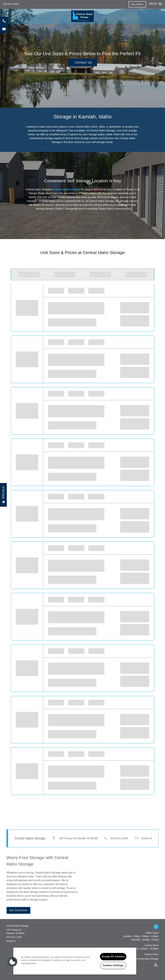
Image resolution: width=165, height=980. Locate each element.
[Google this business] (156, 927)
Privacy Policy (152, 954)
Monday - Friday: (132, 936)
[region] (75, 961)
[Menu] (155, 4)
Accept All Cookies (113, 957)
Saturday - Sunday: (141, 940)
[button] (137, 4)
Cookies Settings (113, 965)
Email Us (147, 838)
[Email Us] (4, 29)
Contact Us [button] (83, 62)
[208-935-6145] (4, 21)
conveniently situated (67, 189)
